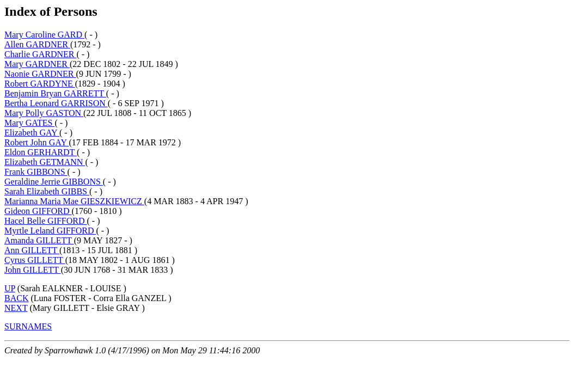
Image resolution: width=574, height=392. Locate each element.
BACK (16, 298)
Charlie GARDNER (40, 54)
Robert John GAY (36, 142)
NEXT (16, 308)
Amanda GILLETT (39, 240)
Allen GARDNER (37, 44)
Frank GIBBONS (36, 172)
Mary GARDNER (37, 64)
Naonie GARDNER (40, 74)
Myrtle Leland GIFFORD (50, 231)
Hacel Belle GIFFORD (46, 221)
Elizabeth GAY (32, 133)
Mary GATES (29, 123)
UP (10, 288)
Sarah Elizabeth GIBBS (47, 191)
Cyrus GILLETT (35, 260)
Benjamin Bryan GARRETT (55, 93)
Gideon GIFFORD (38, 211)
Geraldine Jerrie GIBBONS (54, 182)
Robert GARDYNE (40, 84)
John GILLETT (33, 270)
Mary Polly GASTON (44, 113)
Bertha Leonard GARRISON (56, 103)
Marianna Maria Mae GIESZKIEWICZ (74, 201)
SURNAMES (28, 326)
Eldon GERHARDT (41, 152)
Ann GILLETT (32, 250)
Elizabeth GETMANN (45, 162)
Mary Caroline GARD (44, 35)
